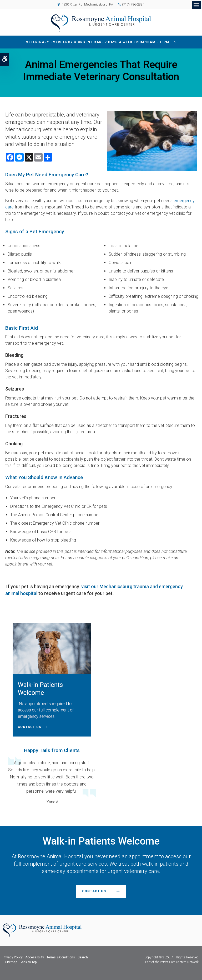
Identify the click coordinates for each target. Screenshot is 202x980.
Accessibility (35, 957)
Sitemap (11, 962)
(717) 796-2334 (133, 4)
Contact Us (94, 891)
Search (83, 957)
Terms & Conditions (61, 957)
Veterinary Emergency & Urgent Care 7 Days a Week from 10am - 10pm (98, 42)
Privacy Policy (13, 957)
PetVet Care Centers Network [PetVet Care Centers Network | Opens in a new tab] (179, 962)
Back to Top (28, 962)
